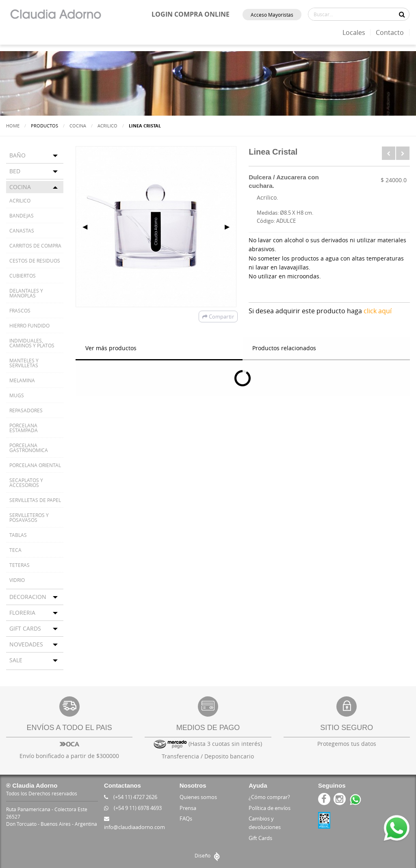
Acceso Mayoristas (272, 15)
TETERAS (19, 565)
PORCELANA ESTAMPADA (24, 428)
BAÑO (17, 155)
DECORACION (28, 597)
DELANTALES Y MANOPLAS (26, 293)
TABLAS (18, 535)
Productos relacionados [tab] (284, 348)
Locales (354, 32)
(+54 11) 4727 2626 (131, 797)
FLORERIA (22, 613)
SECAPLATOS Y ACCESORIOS (26, 482)
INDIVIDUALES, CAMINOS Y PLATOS (32, 343)
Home (13, 126)
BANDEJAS (22, 215)
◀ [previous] (88, 226)
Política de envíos (270, 808)
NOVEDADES (26, 644)
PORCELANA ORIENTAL (35, 465)
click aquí (378, 311)
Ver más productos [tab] (111, 348)
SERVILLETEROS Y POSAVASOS (29, 517)
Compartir (218, 317)
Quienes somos (198, 797)
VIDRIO (17, 580)
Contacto (390, 32)
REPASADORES (26, 410)
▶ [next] (230, 226)
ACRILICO (107, 126)
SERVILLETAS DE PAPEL (35, 500)
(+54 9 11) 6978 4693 (133, 808)
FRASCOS (20, 310)
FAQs (186, 818)
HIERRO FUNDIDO (29, 325)
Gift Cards (260, 838)
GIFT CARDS (25, 628)
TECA (15, 550)
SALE (16, 660)
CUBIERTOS (23, 276)
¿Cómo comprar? (269, 797)
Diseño (208, 855)
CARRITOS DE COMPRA (35, 246)
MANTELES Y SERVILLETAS (24, 363)
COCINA (78, 126)
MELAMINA (22, 380)
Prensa (188, 808)
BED (15, 171)
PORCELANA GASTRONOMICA (29, 448)
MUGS (17, 395)
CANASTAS (22, 230)
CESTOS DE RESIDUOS (35, 261)
